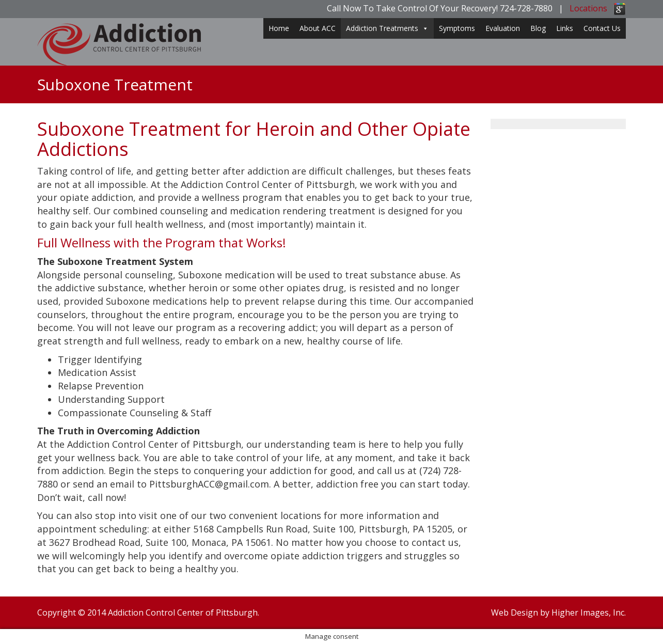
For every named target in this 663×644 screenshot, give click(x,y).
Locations (588, 8)
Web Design (515, 612)
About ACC (318, 28)
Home (279, 28)
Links (565, 28)
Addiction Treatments (387, 28)
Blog (538, 28)
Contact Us (602, 28)
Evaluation (503, 28)
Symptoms (457, 28)
